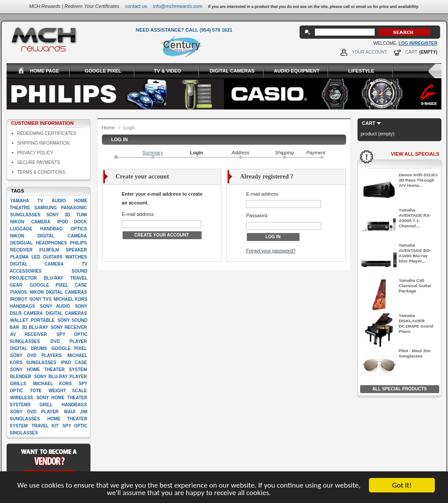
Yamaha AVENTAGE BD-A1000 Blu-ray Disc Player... (415, 253)
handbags (74, 405)
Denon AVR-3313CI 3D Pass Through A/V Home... (418, 180)
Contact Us (136, 6)
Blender (21, 377)
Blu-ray (54, 278)
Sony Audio (55, 306)
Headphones (52, 243)
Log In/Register (418, 43)
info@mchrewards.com (178, 6)
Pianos (18, 292)
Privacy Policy (35, 153)
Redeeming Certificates (47, 133)
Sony (52, 215)
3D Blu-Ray (35, 327)
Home (108, 128)
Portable (43, 320)
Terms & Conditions (41, 172)
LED (36, 257)
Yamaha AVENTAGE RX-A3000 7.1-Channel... (415, 218)
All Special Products (400, 389)
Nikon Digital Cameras (58, 292)
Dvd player (69, 341)
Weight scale (68, 391)
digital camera (37, 264)
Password (257, 215)
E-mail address (138, 214)
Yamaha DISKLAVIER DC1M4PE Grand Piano (416, 323)
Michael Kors (52, 384)
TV (40, 201)
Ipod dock (72, 222)
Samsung (45, 208)
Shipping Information (43, 143)
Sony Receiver (69, 327)
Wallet (19, 320)
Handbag (52, 229)
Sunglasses (25, 215)
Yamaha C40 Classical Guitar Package (415, 286)
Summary (153, 153)
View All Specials (415, 154)
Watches (76, 257)
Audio (58, 201)
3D (67, 215)
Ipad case (74, 363)
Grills (18, 384)
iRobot (19, 299)
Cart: (412, 52)
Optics (79, 229)
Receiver (21, 250)
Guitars (53, 257)
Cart (369, 123)
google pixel (69, 348)
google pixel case (58, 285)
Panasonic (74, 208)
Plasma (19, 257)
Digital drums (29, 348)
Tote (36, 391)
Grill (46, 405)
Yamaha (20, 201)
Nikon (17, 222)
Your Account (370, 52)
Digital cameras (66, 313)
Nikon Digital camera (49, 236)
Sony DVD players (36, 355)
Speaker (76, 250)
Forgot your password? (271, 251)
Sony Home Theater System (49, 370)
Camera (41, 222)
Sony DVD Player (34, 412)
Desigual (22, 243)
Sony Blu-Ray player (61, 377)
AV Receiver (29, 334)
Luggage (21, 229)
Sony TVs (40, 299)
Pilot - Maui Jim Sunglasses (415, 353)
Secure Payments (39, 162)
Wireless (22, 398)
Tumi (82, 215)
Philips (78, 243)
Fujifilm (49, 250)
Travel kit (45, 426)
